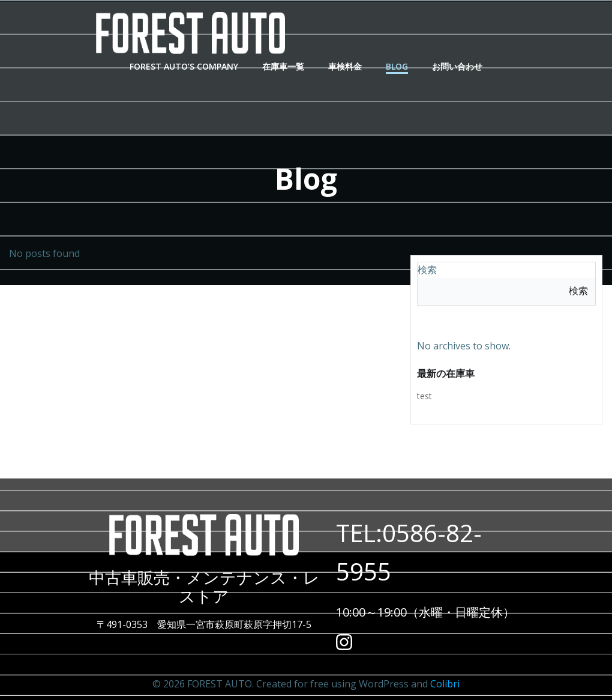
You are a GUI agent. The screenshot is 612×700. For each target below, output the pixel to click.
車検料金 (345, 66)
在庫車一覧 (283, 66)
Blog (397, 66)
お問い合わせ (457, 66)
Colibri (445, 684)
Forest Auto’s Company (184, 66)
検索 (427, 270)
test (424, 396)
